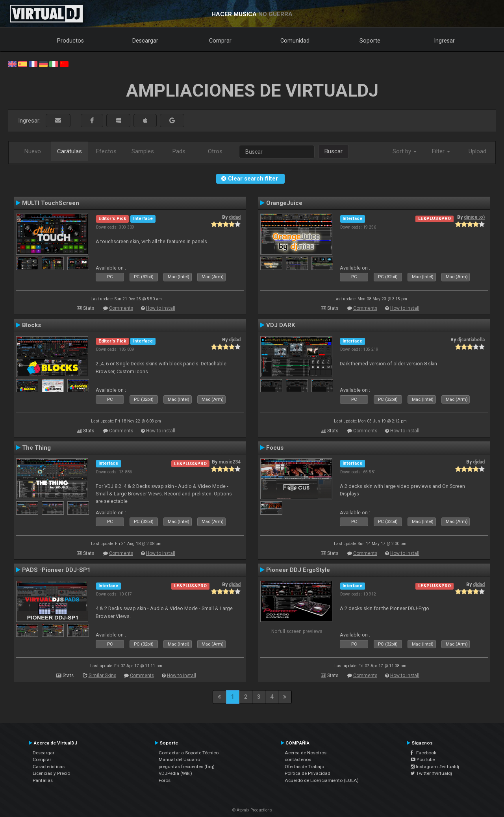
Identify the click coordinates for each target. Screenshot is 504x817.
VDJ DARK (281, 325)
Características (49, 767)
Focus (275, 448)
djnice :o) (474, 217)
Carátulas (69, 151)
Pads (179, 151)
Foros (165, 780)
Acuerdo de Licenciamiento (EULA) (322, 780)
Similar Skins (102, 676)
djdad (235, 217)
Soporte (370, 41)
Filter (441, 151)
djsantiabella (471, 340)
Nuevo (33, 151)
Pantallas (43, 780)
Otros (215, 151)
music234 (230, 462)
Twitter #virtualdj (431, 773)
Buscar (334, 151)
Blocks (31, 325)
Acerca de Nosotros (306, 753)
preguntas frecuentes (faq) (187, 767)
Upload (477, 151)
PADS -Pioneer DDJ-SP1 (56, 570)
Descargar (145, 41)
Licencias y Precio (51, 773)
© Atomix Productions (252, 810)
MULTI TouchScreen (51, 203)
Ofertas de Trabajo (304, 767)
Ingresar (445, 41)
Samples (143, 151)
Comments (121, 308)
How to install (161, 308)
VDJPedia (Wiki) (175, 773)
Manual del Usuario (179, 759)
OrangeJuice (284, 203)
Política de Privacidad (308, 773)
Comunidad (295, 41)
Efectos (106, 151)
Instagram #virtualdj (435, 767)
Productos (70, 41)
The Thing (36, 448)
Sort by (405, 151)
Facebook (423, 753)
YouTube (423, 759)
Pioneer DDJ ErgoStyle (298, 570)
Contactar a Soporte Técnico (189, 753)
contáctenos (298, 759)
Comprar (220, 41)
